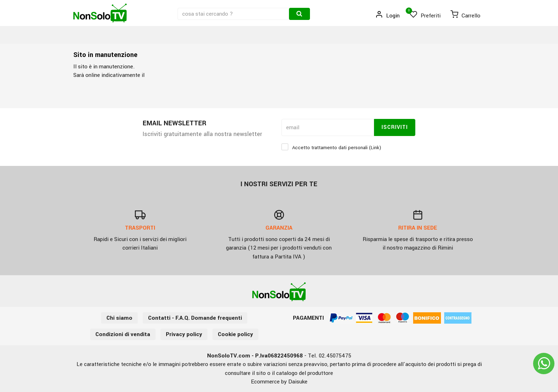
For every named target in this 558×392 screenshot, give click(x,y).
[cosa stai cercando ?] (234, 14)
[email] (328, 127)
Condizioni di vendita (123, 334)
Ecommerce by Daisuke (279, 382)
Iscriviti (395, 127)
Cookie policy (235, 334)
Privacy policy (184, 334)
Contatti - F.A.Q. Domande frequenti (195, 318)
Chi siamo (119, 318)
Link (375, 148)
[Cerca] (299, 14)
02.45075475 (335, 356)
